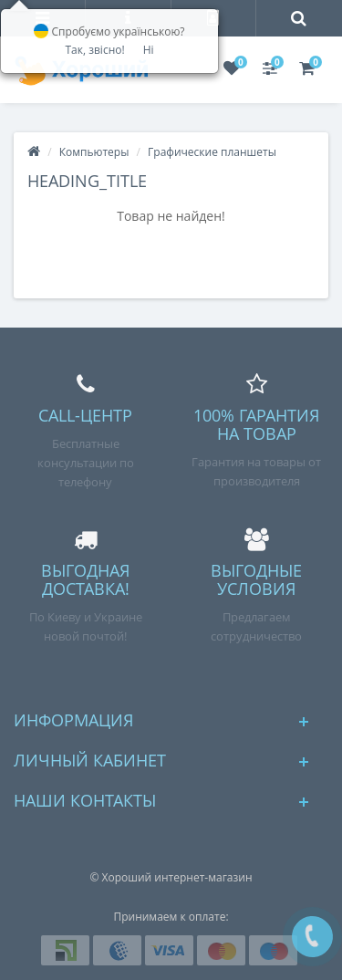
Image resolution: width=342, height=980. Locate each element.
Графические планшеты (212, 152)
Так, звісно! (94, 50)
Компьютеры (94, 152)
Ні (149, 50)
